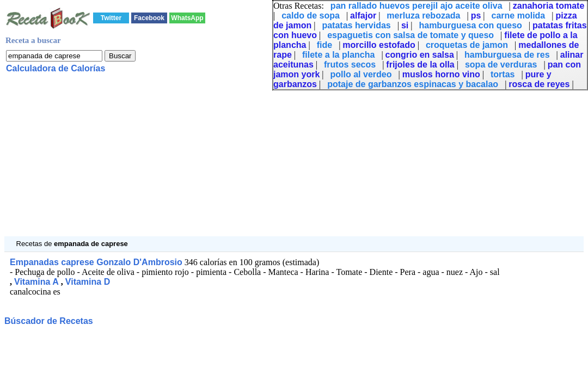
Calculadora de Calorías (56, 68)
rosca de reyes (539, 84)
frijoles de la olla (420, 65)
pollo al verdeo (361, 74)
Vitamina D (88, 282)
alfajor (363, 16)
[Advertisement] (294, 160)
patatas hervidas (356, 25)
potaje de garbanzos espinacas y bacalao (413, 84)
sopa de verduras (501, 65)
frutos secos (350, 65)
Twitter (111, 18)
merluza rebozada (423, 16)
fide (324, 45)
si (405, 25)
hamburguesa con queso (470, 25)
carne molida (519, 16)
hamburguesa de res (507, 55)
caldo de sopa (311, 16)
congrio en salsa (420, 55)
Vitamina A (36, 282)
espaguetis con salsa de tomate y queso (411, 35)
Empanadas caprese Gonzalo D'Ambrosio (96, 262)
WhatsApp (187, 18)
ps (476, 16)
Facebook (149, 18)
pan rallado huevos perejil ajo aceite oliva (416, 6)
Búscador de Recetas (49, 321)
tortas (503, 74)
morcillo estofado (379, 45)
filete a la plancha (338, 55)
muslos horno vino (441, 74)
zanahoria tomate (549, 6)
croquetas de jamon (467, 45)
